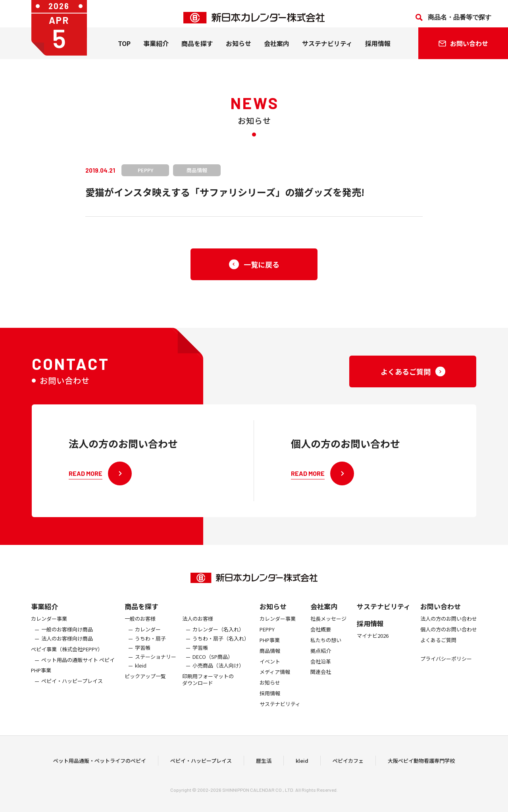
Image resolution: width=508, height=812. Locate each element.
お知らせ (239, 51)
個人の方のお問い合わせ (449, 635)
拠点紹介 (321, 656)
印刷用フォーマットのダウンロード (208, 685)
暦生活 (264, 763)
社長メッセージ (328, 624)
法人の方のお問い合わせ (449, 624)
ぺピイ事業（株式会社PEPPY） (67, 655)
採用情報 (378, 51)
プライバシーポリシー (446, 664)
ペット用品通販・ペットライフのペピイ (100, 763)
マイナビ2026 (373, 641)
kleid (141, 671)
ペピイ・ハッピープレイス (72, 686)
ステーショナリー (156, 662)
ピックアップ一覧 (145, 682)
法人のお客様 (198, 624)
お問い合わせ (441, 611)
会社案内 (277, 51)
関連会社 (321, 677)
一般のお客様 (140, 624)
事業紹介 (156, 51)
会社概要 (321, 635)
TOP (124, 51)
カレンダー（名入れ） (218, 635)
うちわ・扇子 (150, 644)
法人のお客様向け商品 (67, 644)
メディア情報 (275, 677)
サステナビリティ (327, 51)
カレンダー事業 (49, 624)
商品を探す (141, 611)
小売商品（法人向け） (218, 671)
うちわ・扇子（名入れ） (221, 644)
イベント (270, 667)
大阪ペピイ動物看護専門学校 (421, 763)
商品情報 (270, 656)
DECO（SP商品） (213, 662)
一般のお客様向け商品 (67, 635)
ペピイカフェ (348, 763)
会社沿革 (321, 667)
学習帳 (143, 653)
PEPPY (267, 635)
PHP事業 (41, 676)
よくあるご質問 (438, 646)
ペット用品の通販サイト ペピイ (78, 665)
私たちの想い (326, 646)
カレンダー (148, 635)
